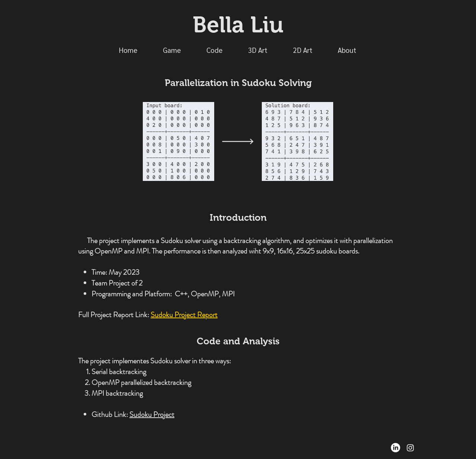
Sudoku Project (152, 415)
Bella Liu (238, 25)
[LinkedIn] (395, 448)
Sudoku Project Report (184, 315)
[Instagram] (410, 448)
